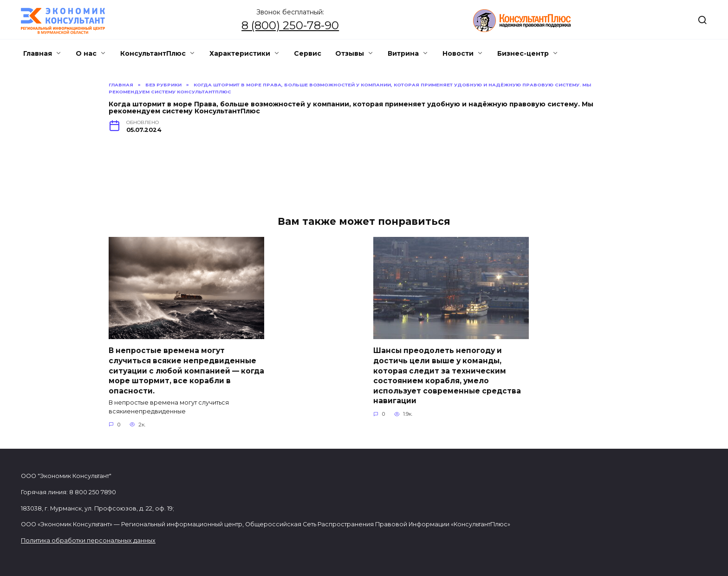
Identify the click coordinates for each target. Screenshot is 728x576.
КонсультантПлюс (153, 53)
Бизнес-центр (523, 53)
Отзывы (350, 53)
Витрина (403, 53)
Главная (38, 53)
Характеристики (240, 53)
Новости (458, 53)
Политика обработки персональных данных (88, 540)
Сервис (308, 53)
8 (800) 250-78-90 (290, 25)
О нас (86, 53)
